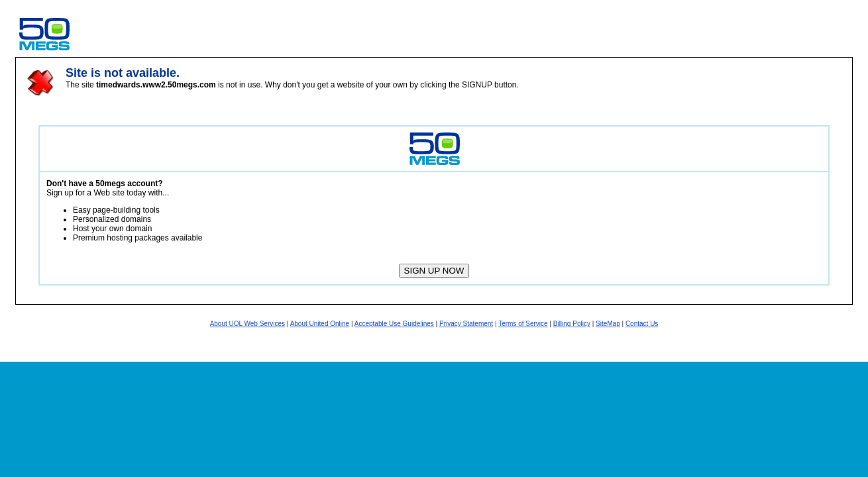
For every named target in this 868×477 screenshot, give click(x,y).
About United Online (320, 324)
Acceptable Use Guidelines (394, 324)
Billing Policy (572, 324)
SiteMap (608, 324)
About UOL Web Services (247, 324)
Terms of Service (523, 324)
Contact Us (642, 324)
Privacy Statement (466, 324)
